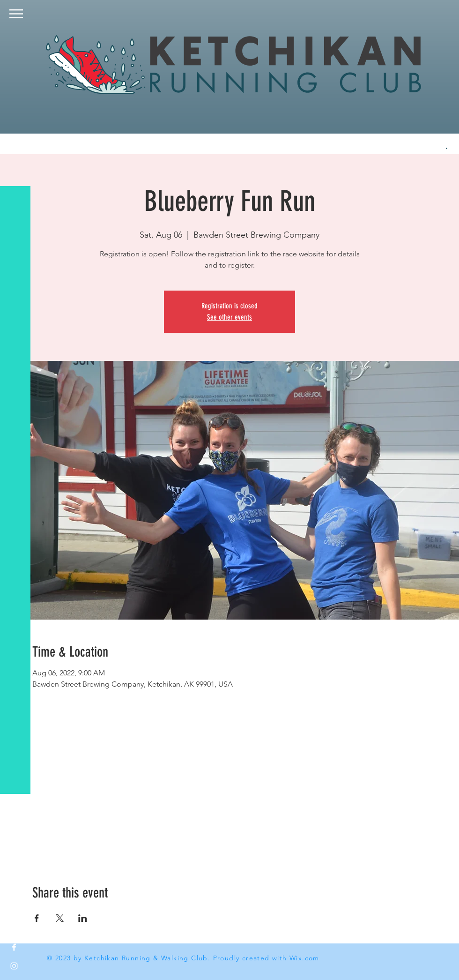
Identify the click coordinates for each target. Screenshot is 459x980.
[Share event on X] (60, 918)
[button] (16, 14)
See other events (229, 317)
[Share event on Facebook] (37, 918)
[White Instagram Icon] (14, 966)
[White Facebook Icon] (14, 947)
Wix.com (304, 958)
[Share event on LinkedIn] (83, 918)
